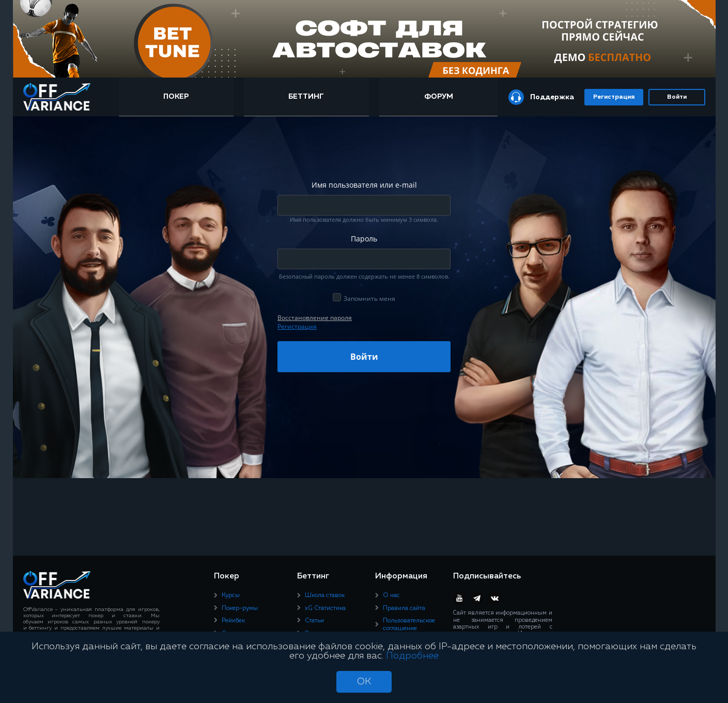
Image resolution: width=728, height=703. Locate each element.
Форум (439, 97)
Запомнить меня (369, 299)
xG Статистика (325, 608)
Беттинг (306, 97)
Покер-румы (240, 608)
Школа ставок (325, 595)
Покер (176, 97)
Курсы (231, 595)
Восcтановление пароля (315, 318)
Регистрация (614, 97)
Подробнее (412, 656)
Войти (677, 97)
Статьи (314, 621)
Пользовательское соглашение (409, 624)
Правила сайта (404, 608)
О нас (391, 595)
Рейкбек (233, 621)
